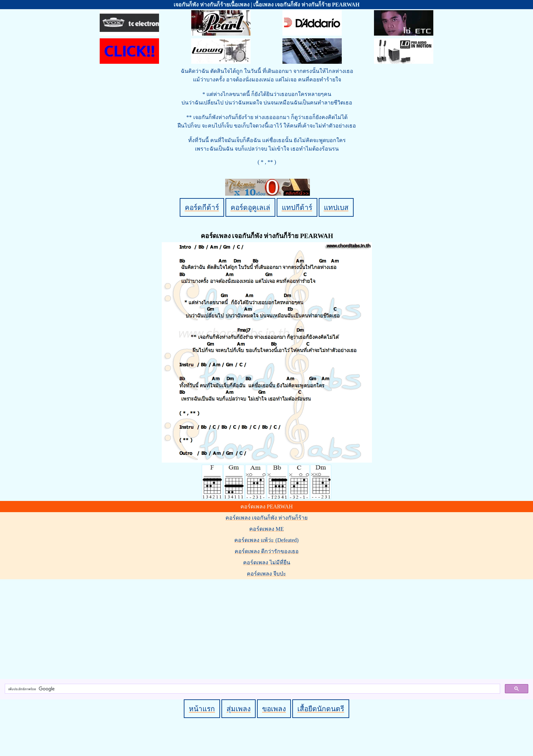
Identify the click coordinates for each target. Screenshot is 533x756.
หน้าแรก (202, 709)
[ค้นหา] (252, 689)
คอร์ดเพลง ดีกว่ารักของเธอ (267, 551)
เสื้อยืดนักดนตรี (321, 709)
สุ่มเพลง (239, 709)
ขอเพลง (274, 709)
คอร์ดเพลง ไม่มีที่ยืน (267, 563)
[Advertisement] (268, 628)
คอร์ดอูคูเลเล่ (250, 207)
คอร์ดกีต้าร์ (202, 207)
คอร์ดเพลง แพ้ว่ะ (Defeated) (266, 540)
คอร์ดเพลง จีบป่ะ (266, 574)
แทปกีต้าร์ (297, 207)
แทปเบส (336, 207)
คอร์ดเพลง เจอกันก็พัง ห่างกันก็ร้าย (266, 518)
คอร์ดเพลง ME (266, 529)
